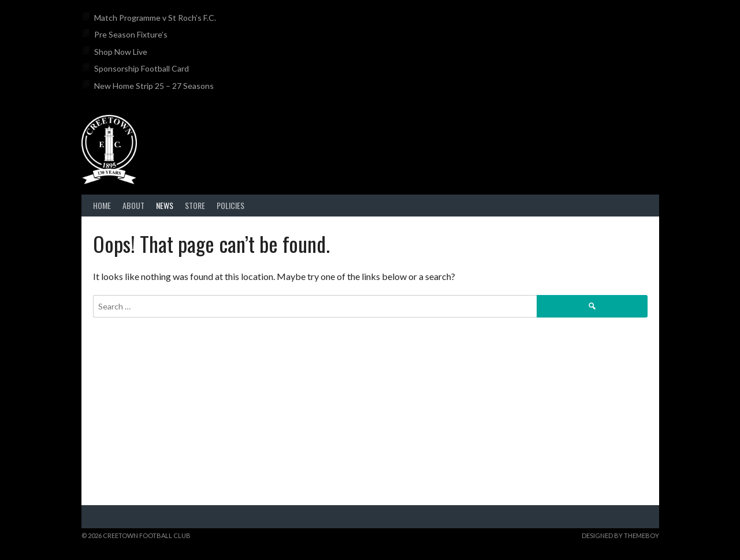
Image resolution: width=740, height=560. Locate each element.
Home (102, 205)
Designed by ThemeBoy (620, 535)
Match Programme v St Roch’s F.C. (155, 18)
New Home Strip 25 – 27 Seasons (154, 86)
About (133, 205)
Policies (230, 205)
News (165, 205)
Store (195, 205)
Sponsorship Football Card (142, 68)
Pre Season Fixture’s (131, 34)
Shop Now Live (121, 52)
